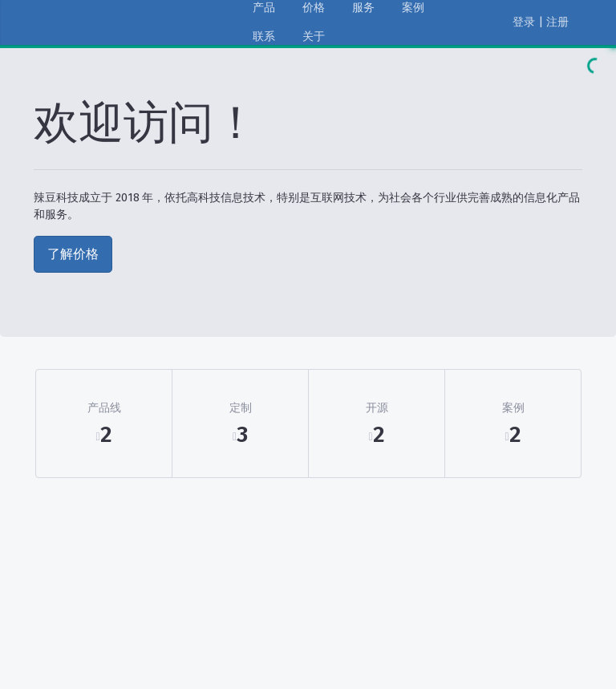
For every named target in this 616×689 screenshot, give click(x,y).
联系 (264, 36)
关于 (314, 36)
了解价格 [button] (73, 254)
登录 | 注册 (541, 22)
